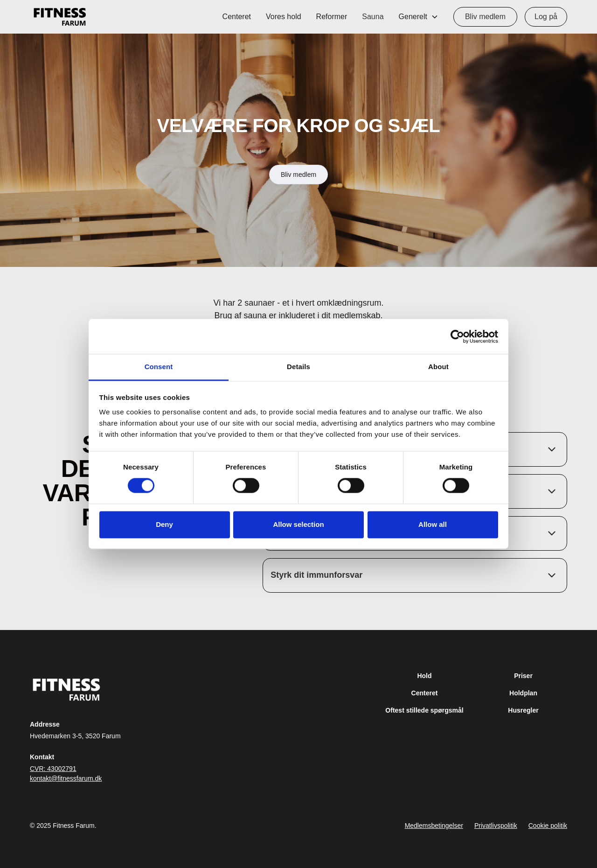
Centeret (237, 17)
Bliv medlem (485, 17)
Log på (546, 17)
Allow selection (298, 524)
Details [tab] (298, 367)
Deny (164, 524)
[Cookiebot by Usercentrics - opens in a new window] (457, 336)
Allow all (433, 524)
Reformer (332, 17)
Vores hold (284, 17)
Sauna (373, 17)
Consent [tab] (159, 367)
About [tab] (438, 367)
